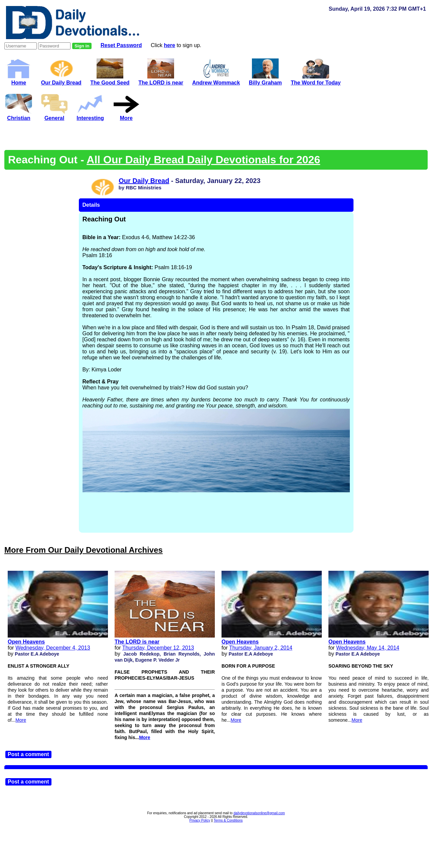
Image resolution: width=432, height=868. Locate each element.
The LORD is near (137, 642)
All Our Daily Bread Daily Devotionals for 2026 (203, 160)
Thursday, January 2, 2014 (261, 648)
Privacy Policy (200, 820)
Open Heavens (26, 642)
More (21, 720)
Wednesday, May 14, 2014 (368, 648)
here (169, 45)
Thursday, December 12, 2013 (158, 648)
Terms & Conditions (228, 820)
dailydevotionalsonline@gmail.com (259, 813)
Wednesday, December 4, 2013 (53, 648)
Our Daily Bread (61, 80)
